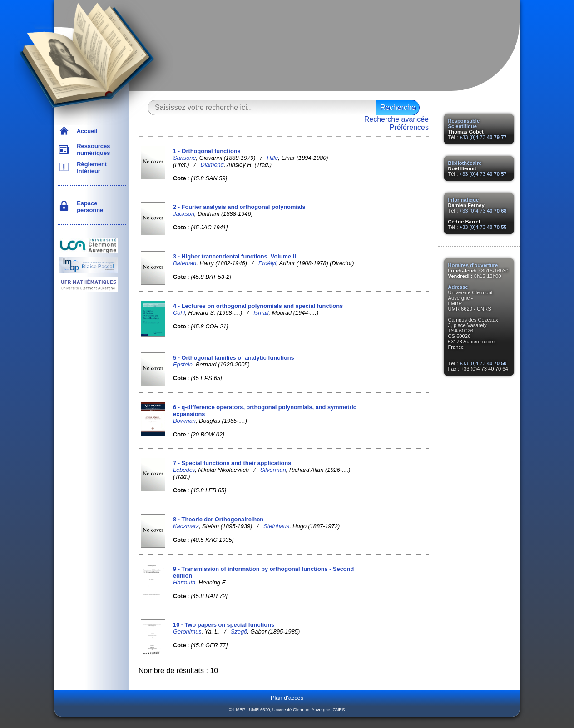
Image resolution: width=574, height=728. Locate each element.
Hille (272, 158)
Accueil (86, 131)
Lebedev (184, 470)
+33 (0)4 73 (483, 137)
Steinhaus (276, 526)
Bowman (184, 421)
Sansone (185, 158)
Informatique (464, 200)
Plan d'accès (287, 698)
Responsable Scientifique (464, 124)
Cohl (179, 313)
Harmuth (184, 582)
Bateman (185, 263)
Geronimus (187, 631)
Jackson (184, 214)
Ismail (261, 313)
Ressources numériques (92, 149)
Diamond (212, 165)
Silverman (273, 470)
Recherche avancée (396, 119)
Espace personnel (89, 207)
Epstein (183, 364)
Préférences (409, 127)
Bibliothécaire (465, 163)
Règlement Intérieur (90, 168)
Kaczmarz (186, 526)
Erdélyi (267, 263)
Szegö (239, 631)
